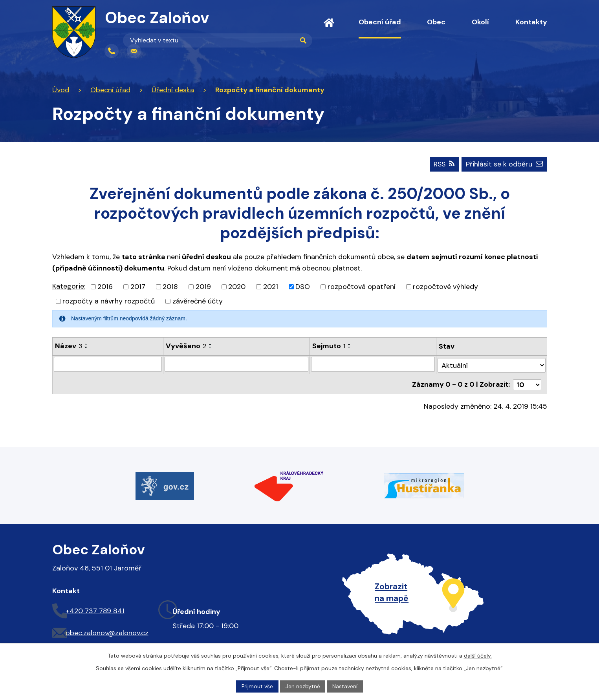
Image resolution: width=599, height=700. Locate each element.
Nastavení (345, 686)
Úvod (329, 27)
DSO (303, 286)
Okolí (480, 22)
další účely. (478, 655)
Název (69, 345)
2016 (105, 286)
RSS (443, 164)
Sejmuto (329, 345)
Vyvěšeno (186, 345)
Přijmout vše (257, 686)
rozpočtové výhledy (445, 286)
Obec (436, 22)
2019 (203, 286)
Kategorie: (69, 286)
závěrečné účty (198, 301)
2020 (237, 286)
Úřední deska (173, 90)
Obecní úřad (380, 22)
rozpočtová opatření (362, 286)
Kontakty (531, 22)
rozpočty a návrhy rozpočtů (109, 301)
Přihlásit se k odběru (504, 164)
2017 (138, 286)
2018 (170, 286)
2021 (271, 286)
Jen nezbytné (303, 686)
